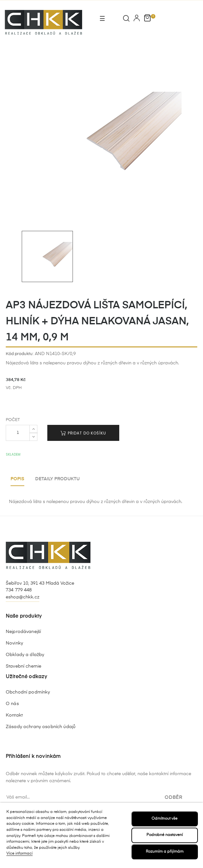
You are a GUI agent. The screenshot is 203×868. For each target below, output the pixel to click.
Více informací (20, 854)
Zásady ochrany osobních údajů (41, 727)
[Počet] (18, 433)
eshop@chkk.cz (23, 597)
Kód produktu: (20, 354)
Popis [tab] (17, 479)
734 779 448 (19, 590)
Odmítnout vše (164, 819)
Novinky (14, 643)
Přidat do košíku (83, 433)
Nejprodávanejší (23, 632)
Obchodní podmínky (28, 692)
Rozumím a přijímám (165, 852)
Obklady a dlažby (25, 655)
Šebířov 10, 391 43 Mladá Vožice (40, 583)
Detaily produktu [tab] (57, 479)
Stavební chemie (23, 666)
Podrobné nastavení (165, 835)
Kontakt (14, 715)
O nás (12, 704)
